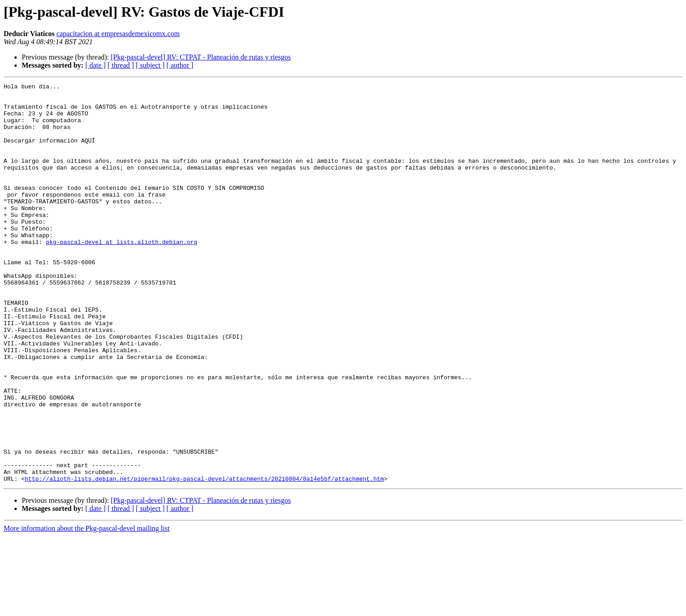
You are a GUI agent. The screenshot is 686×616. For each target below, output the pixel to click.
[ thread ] (121, 65)
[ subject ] (150, 65)
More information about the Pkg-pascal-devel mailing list (87, 608)
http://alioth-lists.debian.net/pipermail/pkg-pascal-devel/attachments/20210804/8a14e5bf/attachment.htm (204, 558)
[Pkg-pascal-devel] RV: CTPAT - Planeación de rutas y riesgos (201, 57)
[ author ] (180, 65)
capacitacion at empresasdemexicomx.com (118, 34)
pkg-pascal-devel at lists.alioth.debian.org (122, 274)
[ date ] (95, 65)
